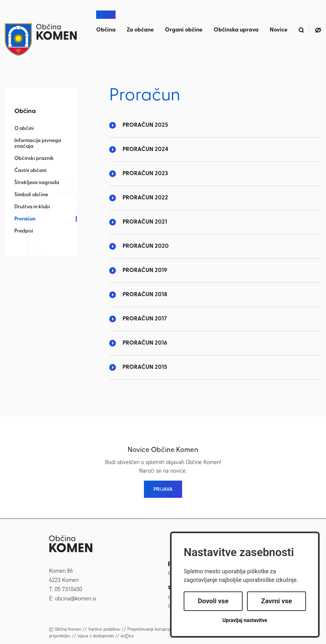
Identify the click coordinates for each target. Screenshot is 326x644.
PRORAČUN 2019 (145, 271)
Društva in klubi (32, 207)
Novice (279, 30)
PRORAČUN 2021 (145, 222)
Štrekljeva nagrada (37, 183)
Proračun (25, 219)
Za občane (140, 30)
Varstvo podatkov (104, 629)
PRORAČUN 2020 (146, 246)
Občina (106, 30)
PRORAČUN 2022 (145, 198)
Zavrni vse (276, 601)
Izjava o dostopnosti (96, 636)
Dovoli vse (213, 601)
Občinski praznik (34, 159)
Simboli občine (31, 195)
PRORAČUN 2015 (145, 367)
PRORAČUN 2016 (145, 343)
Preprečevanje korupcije (149, 629)
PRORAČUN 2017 (145, 319)
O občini (24, 129)
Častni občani (30, 171)
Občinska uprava (236, 30)
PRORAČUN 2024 (145, 150)
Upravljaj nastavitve (245, 620)
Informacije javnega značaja (38, 144)
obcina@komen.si (76, 598)
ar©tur (127, 636)
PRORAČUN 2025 (145, 125)
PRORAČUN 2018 (145, 295)
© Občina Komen (65, 629)
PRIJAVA (163, 489)
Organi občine (184, 30)
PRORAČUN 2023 (145, 174)
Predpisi (24, 231)
